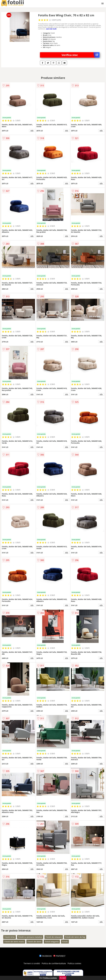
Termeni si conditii (32, 963)
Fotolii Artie (10, 937)
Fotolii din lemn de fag (75, 937)
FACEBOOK (46, 956)
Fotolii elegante (52, 942)
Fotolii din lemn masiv (14, 942)
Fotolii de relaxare (54, 937)
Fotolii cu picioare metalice (30, 937)
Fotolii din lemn (34, 942)
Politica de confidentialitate (54, 963)
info (32, 130)
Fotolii (65, 942)
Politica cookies (74, 963)
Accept (63, 978)
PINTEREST (59, 956)
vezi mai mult (51, 29)
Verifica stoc (81, 55)
